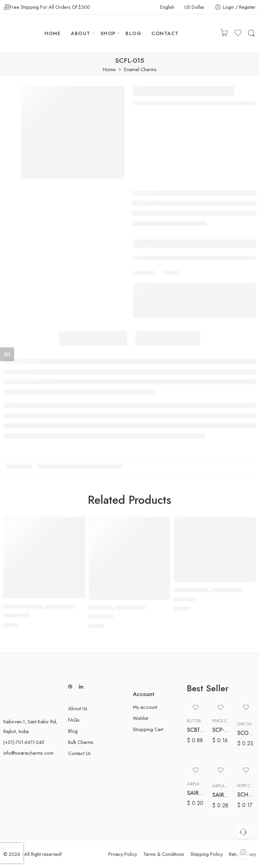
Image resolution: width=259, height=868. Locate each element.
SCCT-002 (101, 617)
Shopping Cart (148, 729)
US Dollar (194, 7)
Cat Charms (100, 608)
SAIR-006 (196, 793)
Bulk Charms (81, 742)
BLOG (133, 33)
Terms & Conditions (164, 854)
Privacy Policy (123, 854)
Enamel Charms (140, 70)
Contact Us (79, 753)
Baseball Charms (191, 590)
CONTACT (165, 33)
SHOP (108, 33)
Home (109, 70)
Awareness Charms (23, 607)
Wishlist (140, 718)
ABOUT (80, 33)
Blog (73, 731)
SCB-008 (185, 599)
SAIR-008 (221, 795)
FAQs (74, 720)
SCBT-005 (196, 730)
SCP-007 (221, 730)
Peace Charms (226, 721)
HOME (53, 33)
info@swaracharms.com (28, 753)
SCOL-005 (246, 733)
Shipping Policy (207, 854)
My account (145, 707)
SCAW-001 (17, 615)
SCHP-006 (246, 794)
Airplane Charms (204, 784)
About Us (78, 708)
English (167, 7)
